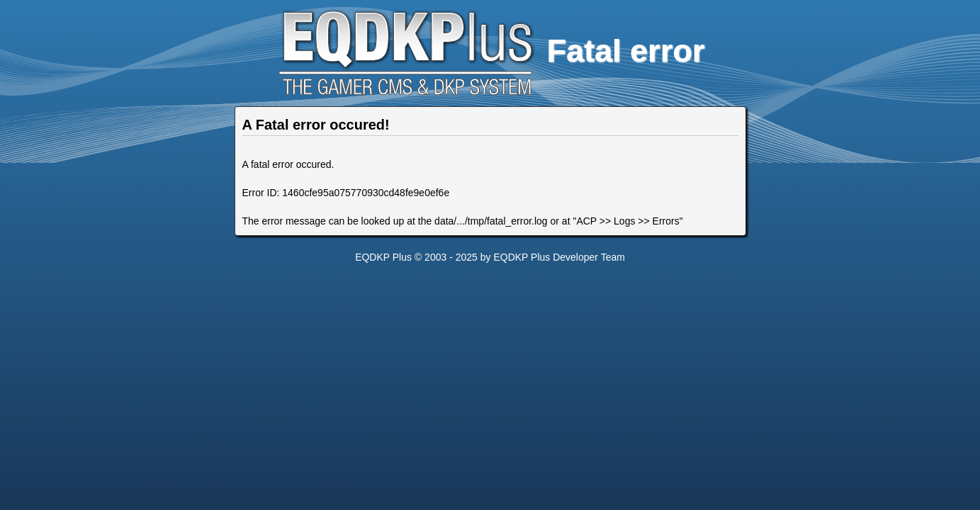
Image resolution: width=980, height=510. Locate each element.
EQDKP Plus (383, 257)
